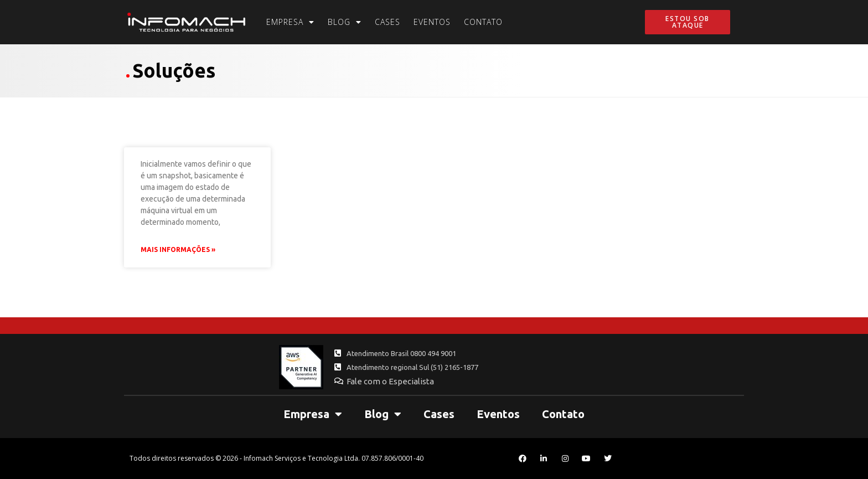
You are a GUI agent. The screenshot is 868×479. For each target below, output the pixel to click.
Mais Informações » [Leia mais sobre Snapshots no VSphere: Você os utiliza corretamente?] (178, 249)
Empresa (290, 22)
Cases (387, 22)
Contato (483, 22)
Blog (345, 22)
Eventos (432, 22)
